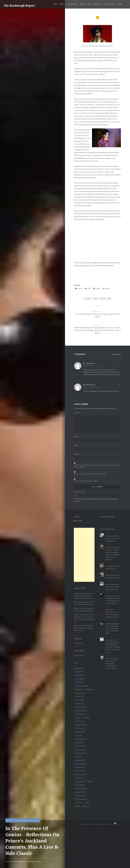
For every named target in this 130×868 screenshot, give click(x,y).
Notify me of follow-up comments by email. (91, 474)
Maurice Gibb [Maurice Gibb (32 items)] (80, 750)
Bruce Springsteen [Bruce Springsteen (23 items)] (82, 686)
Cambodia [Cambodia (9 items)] (79, 689)
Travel (83, 4)
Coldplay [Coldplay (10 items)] (89, 689)
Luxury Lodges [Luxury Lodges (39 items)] (81, 739)
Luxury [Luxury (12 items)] (78, 735)
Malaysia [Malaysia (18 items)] (79, 742)
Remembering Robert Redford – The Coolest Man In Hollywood (84, 603)
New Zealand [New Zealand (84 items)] (80, 764)
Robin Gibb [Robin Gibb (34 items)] (79, 785)
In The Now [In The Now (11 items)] (80, 721)
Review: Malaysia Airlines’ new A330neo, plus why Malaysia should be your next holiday (84, 596)
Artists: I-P (11, 820)
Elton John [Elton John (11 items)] (79, 704)
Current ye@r (80, 492)
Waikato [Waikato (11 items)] (86, 806)
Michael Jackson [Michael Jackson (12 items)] (81, 753)
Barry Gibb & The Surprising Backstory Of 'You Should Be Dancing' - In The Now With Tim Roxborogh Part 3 (113, 646)
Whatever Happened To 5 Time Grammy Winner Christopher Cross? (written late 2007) (112, 628)
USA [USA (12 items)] (77, 806)
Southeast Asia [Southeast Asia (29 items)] (81, 788)
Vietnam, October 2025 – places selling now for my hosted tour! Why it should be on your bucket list (84, 618)
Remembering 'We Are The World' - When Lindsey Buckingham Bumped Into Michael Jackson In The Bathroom (113, 553)
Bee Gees (98, 4)
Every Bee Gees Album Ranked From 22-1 (113, 567)
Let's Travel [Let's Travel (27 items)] (80, 728)
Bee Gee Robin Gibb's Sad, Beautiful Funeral (112, 576)
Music (90, 4)
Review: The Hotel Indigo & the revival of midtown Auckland (84, 610)
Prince (37, 820)
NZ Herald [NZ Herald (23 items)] (79, 767)
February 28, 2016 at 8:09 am (92, 387)
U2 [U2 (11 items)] (87, 803)
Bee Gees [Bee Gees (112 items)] (79, 682)
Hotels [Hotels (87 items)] (78, 718)
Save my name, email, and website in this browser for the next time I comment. (97, 466)
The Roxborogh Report (19, 6)
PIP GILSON (88, 363)
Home (55, 4)
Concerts (87, 299)
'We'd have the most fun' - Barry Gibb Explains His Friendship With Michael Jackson (112, 663)
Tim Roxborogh (107, 517)
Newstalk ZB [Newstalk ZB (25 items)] (80, 760)
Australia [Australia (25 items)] (79, 675)
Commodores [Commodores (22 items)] (80, 693)
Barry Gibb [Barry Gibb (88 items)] (79, 679)
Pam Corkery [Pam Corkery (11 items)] (80, 771)
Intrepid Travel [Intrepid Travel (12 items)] (81, 725)
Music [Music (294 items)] (78, 757)
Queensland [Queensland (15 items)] (80, 781)
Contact (105, 824)
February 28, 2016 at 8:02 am (92, 366)
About (62, 4)
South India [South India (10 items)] (80, 792)
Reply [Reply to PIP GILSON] (119, 363)
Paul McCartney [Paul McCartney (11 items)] (81, 774)
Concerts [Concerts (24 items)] (79, 696)
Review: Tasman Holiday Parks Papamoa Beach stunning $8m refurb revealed (84, 628)
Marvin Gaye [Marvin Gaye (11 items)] (80, 746)
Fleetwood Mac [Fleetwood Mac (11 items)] (81, 707)
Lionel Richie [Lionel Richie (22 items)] (80, 732)
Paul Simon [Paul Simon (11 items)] (79, 778)
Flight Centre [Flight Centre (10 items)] (80, 711)
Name (77, 437)
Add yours (117, 354)
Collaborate (72, 4)
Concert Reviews (22, 820)
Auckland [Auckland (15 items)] (79, 672)
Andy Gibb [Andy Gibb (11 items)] (79, 668)
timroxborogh (18, 862)
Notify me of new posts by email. (86, 481)
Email (77, 445)
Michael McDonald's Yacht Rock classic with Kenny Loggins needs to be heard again (113, 599)
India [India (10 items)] (87, 718)
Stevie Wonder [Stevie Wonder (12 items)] (81, 796)
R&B (109, 299)
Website (77, 454)
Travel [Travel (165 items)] (79, 803)
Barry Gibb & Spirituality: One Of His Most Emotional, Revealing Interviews (112, 613)
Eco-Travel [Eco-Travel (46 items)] (79, 700)
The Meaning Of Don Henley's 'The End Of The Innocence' (112, 538)
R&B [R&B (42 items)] (90, 781)
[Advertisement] (84, 555)
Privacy (111, 824)
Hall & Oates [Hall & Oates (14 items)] (80, 714)
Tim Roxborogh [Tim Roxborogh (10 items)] (81, 799)
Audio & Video (109, 4)
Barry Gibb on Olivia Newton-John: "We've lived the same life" (112, 587)
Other (119, 4)
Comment (78, 413)
